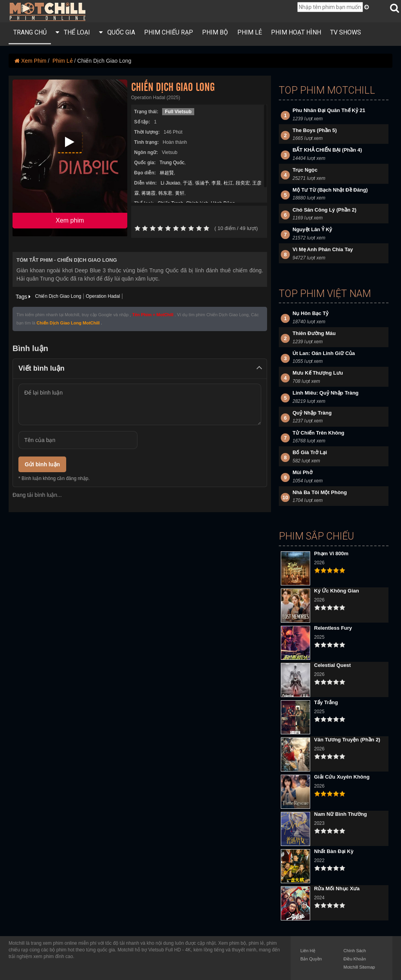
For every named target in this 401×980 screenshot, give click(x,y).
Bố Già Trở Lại (310, 452)
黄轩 (180, 193)
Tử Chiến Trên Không (318, 433)
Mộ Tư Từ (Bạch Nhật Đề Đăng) (330, 190)
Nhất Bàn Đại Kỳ (334, 851)
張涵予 (202, 183)
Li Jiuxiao (170, 183)
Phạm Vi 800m (331, 553)
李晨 (216, 183)
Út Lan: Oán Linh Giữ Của (324, 353)
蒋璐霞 (148, 193)
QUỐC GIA (117, 32)
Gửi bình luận (42, 464)
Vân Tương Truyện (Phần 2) (347, 740)
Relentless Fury (333, 628)
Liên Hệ (308, 951)
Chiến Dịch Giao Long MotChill (68, 323)
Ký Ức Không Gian (337, 591)
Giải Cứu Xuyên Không (342, 777)
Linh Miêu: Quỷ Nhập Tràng (326, 393)
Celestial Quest (332, 665)
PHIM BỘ (215, 32)
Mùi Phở (303, 472)
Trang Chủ (30, 32)
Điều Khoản (355, 959)
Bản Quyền (311, 959)
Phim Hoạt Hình (296, 32)
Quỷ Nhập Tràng (312, 413)
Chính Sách (355, 951)
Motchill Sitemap (359, 967)
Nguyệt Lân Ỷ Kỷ (312, 229)
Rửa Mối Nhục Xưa (337, 889)
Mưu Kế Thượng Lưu (318, 373)
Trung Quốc (172, 163)
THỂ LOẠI (73, 32)
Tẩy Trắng (326, 702)
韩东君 (165, 193)
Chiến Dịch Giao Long (58, 296)
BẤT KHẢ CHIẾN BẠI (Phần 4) (327, 150)
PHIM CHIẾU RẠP (169, 32)
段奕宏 (243, 183)
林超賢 (167, 173)
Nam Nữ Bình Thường (340, 814)
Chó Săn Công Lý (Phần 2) (324, 210)
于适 (188, 183)
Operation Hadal (103, 296)
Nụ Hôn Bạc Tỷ (311, 313)
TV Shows (346, 32)
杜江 (228, 183)
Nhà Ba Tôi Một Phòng (320, 492)
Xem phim (70, 220)
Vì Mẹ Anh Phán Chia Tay (323, 249)
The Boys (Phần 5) (315, 130)
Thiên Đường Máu (314, 333)
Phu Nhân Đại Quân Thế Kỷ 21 (329, 110)
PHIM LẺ (250, 32)
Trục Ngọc (305, 170)
